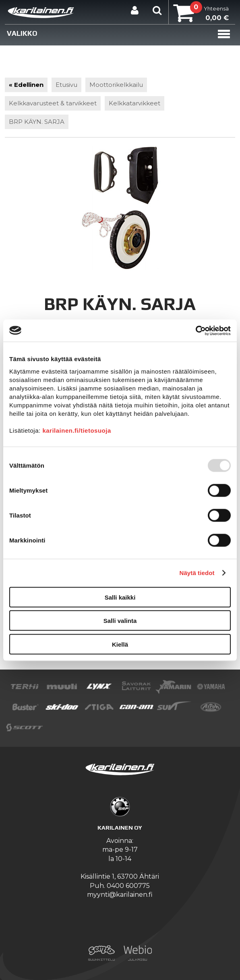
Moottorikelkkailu (116, 85)
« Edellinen (26, 85)
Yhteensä (201, 14)
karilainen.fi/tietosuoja (77, 430)
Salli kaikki (120, 597)
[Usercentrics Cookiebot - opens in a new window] (196, 331)
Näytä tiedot (197, 573)
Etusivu (66, 85)
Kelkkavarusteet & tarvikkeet (53, 103)
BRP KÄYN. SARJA (37, 122)
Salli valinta (120, 621)
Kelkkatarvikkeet (134, 103)
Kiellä (120, 644)
